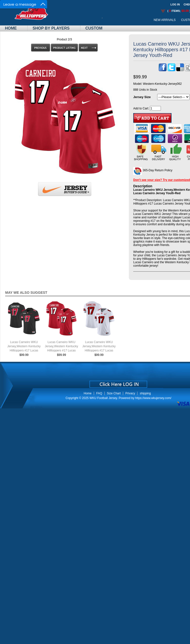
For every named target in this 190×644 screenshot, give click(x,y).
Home (11, 28)
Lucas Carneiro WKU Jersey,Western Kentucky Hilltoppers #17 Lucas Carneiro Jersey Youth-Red (62, 350)
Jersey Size (142, 97)
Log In (175, 4)
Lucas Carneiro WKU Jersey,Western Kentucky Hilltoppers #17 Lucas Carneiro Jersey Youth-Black (24, 350)
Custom (94, 28)
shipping (145, 393)
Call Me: (106, 20)
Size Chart (114, 393)
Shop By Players (51, 28)
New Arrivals (165, 20)
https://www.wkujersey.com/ (153, 398)
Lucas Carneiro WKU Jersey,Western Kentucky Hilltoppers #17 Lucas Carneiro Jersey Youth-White (99, 350)
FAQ (99, 393)
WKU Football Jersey (103, 398)
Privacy (130, 393)
